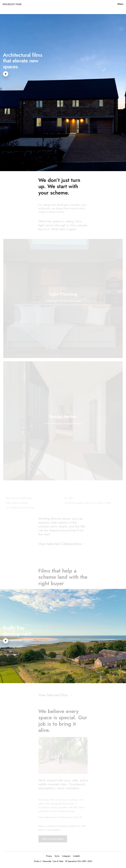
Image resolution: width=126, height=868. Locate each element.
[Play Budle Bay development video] (6, 641)
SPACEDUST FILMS (12, 4)
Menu (120, 4)
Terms (57, 856)
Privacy (49, 856)
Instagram (66, 856)
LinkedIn (77, 856)
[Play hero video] (6, 74)
